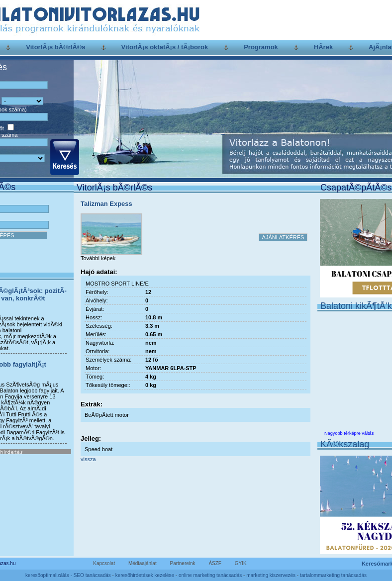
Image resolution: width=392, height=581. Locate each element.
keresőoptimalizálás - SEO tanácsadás (68, 575)
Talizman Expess (106, 204)
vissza (88, 459)
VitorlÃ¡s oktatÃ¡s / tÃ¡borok (165, 47)
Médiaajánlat (143, 563)
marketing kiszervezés (271, 575)
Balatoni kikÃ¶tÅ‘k (356, 306)
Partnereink (182, 563)
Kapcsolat (104, 563)
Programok (261, 47)
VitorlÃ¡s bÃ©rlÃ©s (55, 47)
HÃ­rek (323, 47)
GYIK (241, 563)
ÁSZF (215, 563)
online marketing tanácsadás (210, 575)
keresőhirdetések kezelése (145, 575)
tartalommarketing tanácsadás (333, 575)
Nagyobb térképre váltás (349, 433)
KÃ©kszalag (345, 444)
